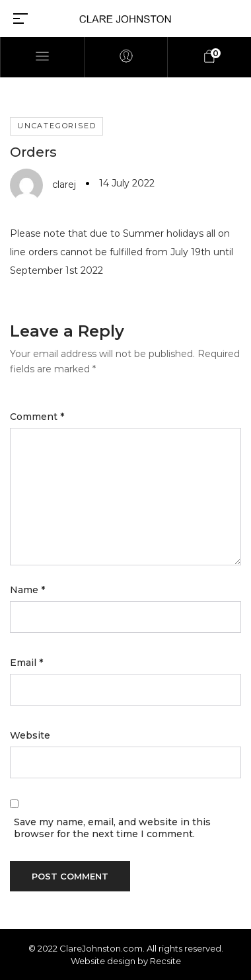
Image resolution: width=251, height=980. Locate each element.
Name (27, 590)
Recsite (165, 961)
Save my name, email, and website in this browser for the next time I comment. (112, 828)
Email (26, 663)
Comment (37, 417)
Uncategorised (56, 126)
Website (30, 735)
